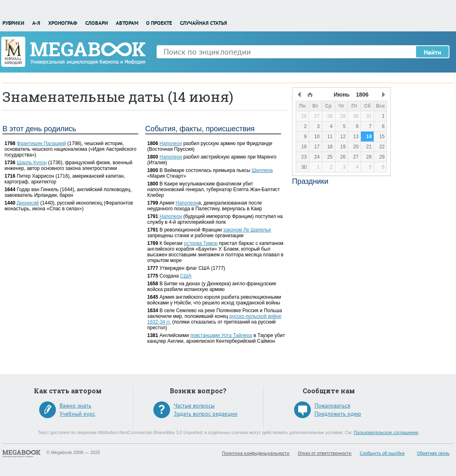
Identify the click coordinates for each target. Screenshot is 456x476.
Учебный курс (77, 414)
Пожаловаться (332, 405)
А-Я (36, 23)
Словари (97, 23)
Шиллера (262, 170)
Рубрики (13, 23)
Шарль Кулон (32, 163)
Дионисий (28, 203)
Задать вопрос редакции (206, 414)
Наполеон (171, 143)
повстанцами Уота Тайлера (221, 335)
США (186, 276)
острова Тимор (201, 243)
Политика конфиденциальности (256, 453)
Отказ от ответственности (325, 453)
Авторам (127, 23)
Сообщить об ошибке (382, 453)
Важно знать (75, 405)
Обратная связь (433, 453)
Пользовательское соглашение (386, 432)
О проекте (159, 23)
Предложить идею (338, 414)
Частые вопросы (194, 405)
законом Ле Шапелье (247, 230)
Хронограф (63, 23)
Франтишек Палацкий (41, 143)
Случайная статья (204, 23)
